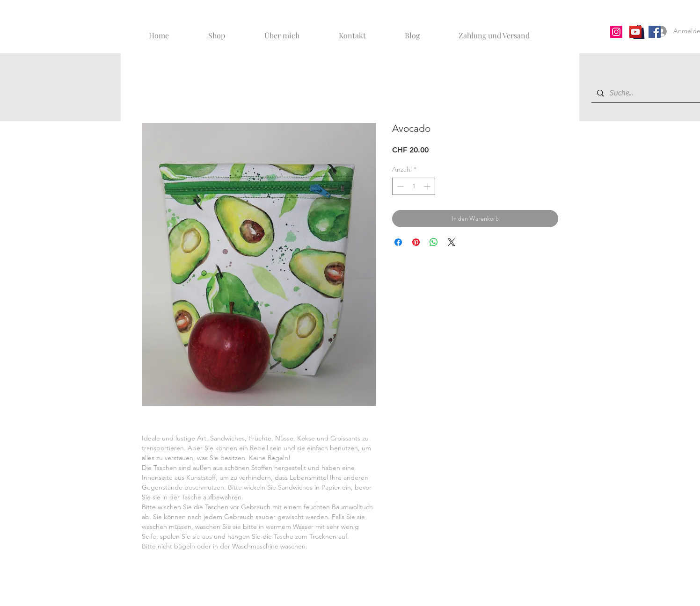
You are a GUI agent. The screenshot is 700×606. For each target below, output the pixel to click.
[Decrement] (399, 186)
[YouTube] (635, 32)
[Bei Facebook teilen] (398, 242)
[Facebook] (655, 32)
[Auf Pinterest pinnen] (416, 242)
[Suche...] (651, 93)
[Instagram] (616, 32)
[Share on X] (452, 242)
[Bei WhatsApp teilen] (434, 242)
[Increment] (428, 186)
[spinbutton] (414, 186)
